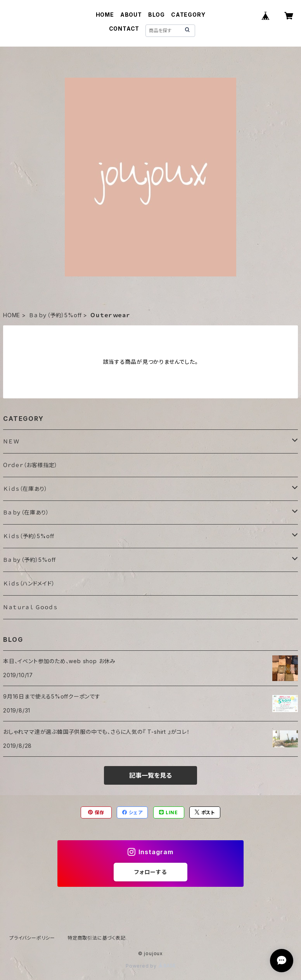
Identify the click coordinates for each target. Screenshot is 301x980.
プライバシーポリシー (32, 938)
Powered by (150, 966)
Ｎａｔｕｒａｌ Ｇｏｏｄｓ (30, 607)
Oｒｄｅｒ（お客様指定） (30, 465)
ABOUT (131, 15)
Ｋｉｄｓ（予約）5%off (29, 536)
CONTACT (124, 29)
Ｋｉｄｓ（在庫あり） (25, 489)
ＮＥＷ (11, 441)
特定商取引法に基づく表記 (97, 938)
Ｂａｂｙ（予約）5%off (55, 315)
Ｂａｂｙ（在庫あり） (26, 512)
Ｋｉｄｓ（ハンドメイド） (29, 583)
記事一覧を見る (150, 775)
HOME (105, 15)
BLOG (157, 15)
